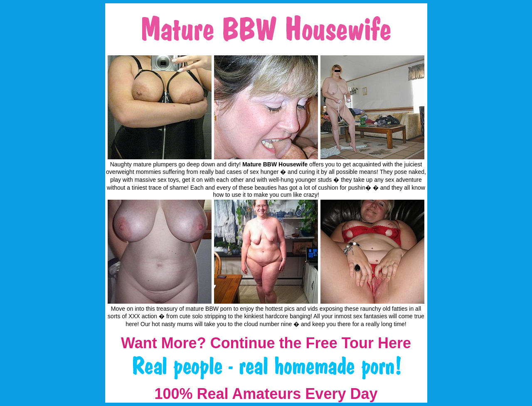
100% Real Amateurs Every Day (266, 394)
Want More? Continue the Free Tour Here (266, 343)
